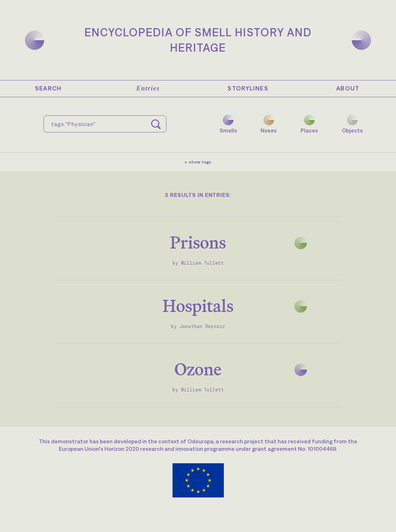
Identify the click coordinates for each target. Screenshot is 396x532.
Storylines (248, 88)
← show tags (198, 162)
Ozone (198, 369)
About (348, 88)
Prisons (198, 242)
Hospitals (198, 306)
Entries (148, 88)
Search (48, 88)
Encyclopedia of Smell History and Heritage (198, 40)
